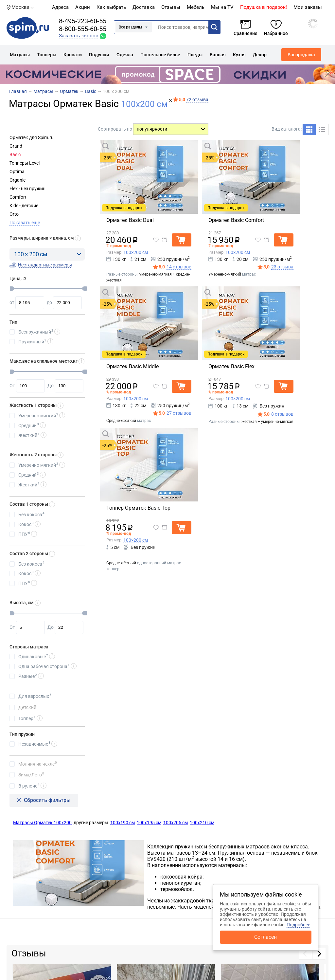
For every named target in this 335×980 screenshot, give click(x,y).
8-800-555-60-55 (83, 29)
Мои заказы (308, 7)
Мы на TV (222, 7)
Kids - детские (24, 206)
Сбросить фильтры (47, 800)
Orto (14, 214)
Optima (17, 172)
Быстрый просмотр (135, 146)
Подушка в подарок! (264, 7)
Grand (16, 146)
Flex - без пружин (27, 189)
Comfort (18, 197)
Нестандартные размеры (45, 265)
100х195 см (149, 823)
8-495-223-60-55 (83, 21)
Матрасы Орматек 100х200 (42, 823)
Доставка (144, 7)
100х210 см (202, 823)
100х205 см (176, 823)
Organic (18, 180)
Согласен (265, 937)
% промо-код (119, 246)
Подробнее (298, 925)
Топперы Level (25, 163)
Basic (15, 154)
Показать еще (25, 223)
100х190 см (123, 823)
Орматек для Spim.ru (32, 137)
